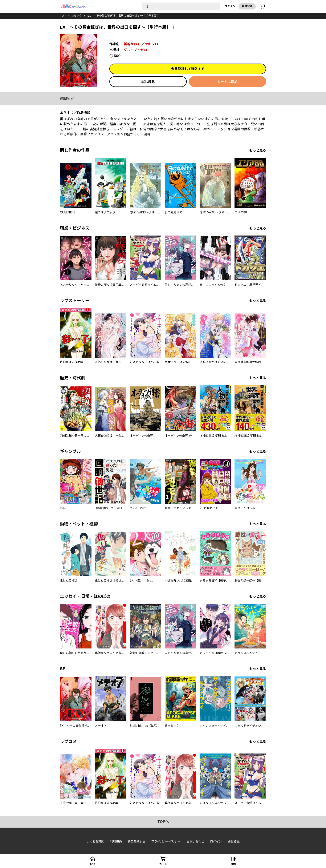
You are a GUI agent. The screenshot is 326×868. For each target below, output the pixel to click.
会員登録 (247, 6)
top (63, 16)
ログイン (230, 6)
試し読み (148, 82)
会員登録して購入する (188, 69)
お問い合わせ (195, 841)
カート (163, 864)
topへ (163, 822)
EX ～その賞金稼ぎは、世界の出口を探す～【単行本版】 (123, 16)
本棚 (234, 864)
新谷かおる (132, 44)
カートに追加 (227, 82)
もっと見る (258, 150)
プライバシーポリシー (166, 841)
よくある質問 (95, 841)
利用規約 (116, 841)
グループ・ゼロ (135, 50)
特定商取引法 (136, 841)
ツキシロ (151, 44)
